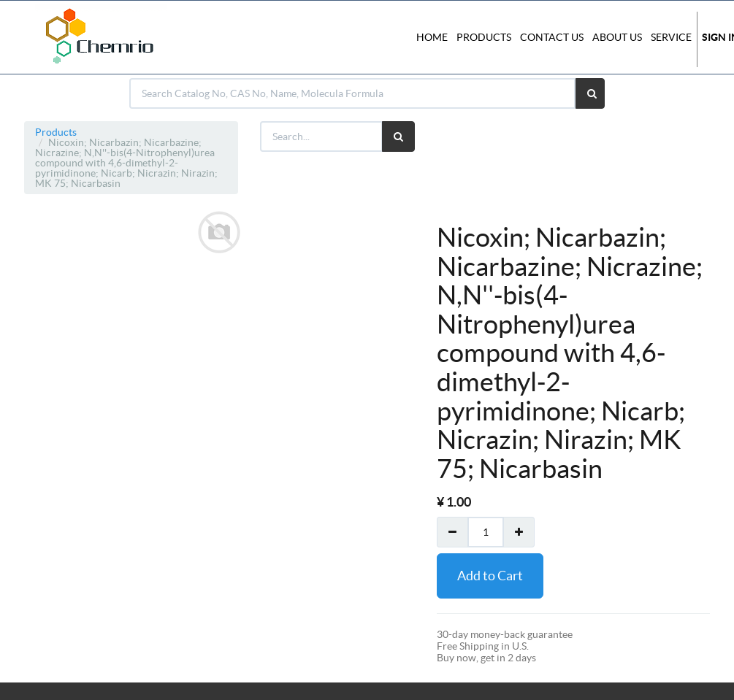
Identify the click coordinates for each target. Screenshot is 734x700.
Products (56, 132)
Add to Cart (490, 576)
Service (671, 37)
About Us (617, 37)
